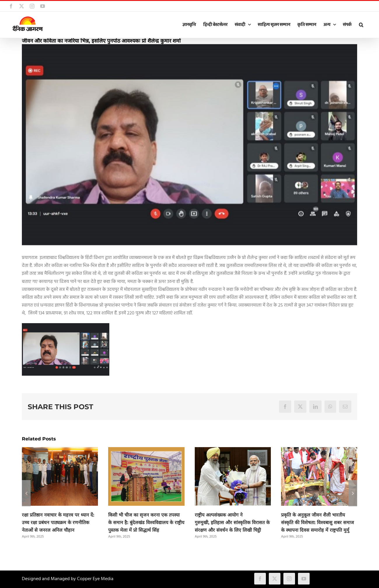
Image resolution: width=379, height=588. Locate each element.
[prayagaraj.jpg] (189, 145)
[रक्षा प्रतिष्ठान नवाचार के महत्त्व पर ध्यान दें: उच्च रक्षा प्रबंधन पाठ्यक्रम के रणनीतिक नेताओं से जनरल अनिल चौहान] (60, 451)
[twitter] (275, 579)
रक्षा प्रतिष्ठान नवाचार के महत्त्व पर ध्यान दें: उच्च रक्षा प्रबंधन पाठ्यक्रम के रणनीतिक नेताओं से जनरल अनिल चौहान (58, 523)
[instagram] (289, 579)
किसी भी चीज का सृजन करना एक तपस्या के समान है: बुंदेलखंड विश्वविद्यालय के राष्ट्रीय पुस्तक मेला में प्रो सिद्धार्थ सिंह (146, 523)
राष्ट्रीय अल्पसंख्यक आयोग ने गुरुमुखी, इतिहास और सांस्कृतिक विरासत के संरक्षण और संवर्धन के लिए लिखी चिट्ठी (232, 523)
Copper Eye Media (95, 579)
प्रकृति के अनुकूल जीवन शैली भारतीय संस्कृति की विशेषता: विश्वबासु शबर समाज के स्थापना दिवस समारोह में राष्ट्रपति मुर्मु (317, 523)
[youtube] (304, 579)
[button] (361, 25)
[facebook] (260, 579)
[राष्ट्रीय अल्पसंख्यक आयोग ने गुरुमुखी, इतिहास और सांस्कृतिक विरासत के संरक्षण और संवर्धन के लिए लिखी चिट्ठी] (233, 451)
